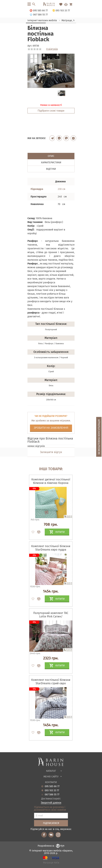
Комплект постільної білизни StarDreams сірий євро (51, 682)
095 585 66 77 (52, 786)
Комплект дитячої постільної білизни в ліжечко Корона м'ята (51, 483)
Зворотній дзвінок (51, 803)
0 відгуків (52, 49)
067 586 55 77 (52, 795)
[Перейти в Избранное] (61, 4)
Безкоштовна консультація (99, 437)
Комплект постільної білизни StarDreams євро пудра (51, 548)
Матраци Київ (51, 863)
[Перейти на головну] (51, 4)
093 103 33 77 (52, 790)
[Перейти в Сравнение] (66, 4)
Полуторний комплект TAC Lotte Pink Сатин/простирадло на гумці (51, 616)
